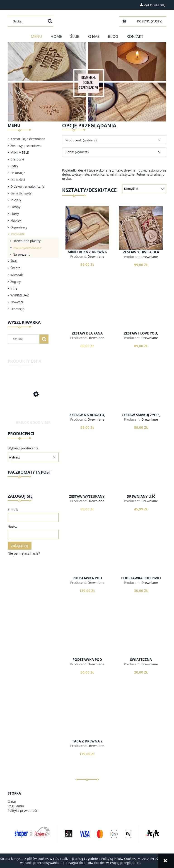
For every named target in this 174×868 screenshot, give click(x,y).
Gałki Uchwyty (21, 193)
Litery (15, 214)
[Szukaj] (50, 21)
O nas (12, 801)
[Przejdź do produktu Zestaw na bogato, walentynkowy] (87, 391)
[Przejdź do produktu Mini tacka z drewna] (87, 228)
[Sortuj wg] (144, 189)
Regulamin (16, 806)
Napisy (16, 220)
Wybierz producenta (23, 448)
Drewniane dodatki (93, 258)
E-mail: (13, 510)
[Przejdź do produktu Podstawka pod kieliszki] (87, 554)
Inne (14, 288)
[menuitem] (36, 36)
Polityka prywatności (23, 811)
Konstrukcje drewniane (28, 139)
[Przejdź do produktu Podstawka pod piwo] (141, 554)
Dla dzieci (18, 180)
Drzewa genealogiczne (27, 186)
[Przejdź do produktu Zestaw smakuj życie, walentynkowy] (141, 391)
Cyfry (14, 166)
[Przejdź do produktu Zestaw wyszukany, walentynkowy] (87, 473)
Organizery (19, 227)
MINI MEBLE (20, 152)
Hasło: (12, 526)
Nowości (17, 302)
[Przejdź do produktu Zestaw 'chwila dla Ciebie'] (141, 228)
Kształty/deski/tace (28, 248)
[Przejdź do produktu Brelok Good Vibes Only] (33, 399)
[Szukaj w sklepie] (28, 21)
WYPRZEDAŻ (20, 295)
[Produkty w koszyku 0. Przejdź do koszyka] (150, 21)
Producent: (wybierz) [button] (81, 140)
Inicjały (16, 200)
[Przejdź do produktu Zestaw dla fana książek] (87, 309)
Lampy (15, 207)
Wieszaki (17, 275)
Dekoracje (18, 173)
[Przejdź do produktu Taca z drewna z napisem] (87, 717)
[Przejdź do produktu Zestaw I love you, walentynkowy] (141, 309)
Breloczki (17, 159)
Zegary (16, 282)
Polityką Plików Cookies (118, 859)
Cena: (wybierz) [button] (77, 152)
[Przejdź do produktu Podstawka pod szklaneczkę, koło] (87, 636)
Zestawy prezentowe (26, 146)
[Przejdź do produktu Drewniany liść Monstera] (141, 473)
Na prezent (21, 254)
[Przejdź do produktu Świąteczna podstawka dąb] (141, 636)
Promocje (17, 309)
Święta (15, 268)
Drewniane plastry (27, 241)
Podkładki (18, 234)
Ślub (14, 261)
